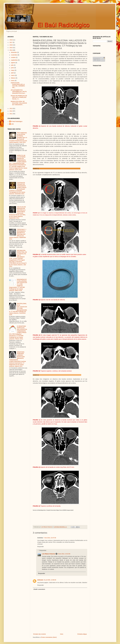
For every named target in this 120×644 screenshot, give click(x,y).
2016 (11, 45)
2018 (11, 40)
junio (13, 68)
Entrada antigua (82, 634)
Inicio (62, 634)
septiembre (14, 60)
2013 (11, 109)
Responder (41, 547)
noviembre (14, 55)
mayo (13, 70)
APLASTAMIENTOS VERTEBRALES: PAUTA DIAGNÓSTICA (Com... (19, 92)
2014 (11, 50)
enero (13, 81)
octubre (13, 57)
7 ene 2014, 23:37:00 (50, 538)
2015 (11, 48)
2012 (11, 111)
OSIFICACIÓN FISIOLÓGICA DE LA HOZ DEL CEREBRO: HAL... (18, 85)
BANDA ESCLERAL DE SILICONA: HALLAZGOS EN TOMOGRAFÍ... (19, 103)
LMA (12, 124)
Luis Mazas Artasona (49, 554)
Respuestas (43, 550)
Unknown (40, 580)
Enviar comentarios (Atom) (49, 637)
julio (12, 65)
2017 (11, 42)
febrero (13, 78)
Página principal (12, 31)
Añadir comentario (39, 589)
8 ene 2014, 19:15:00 (64, 554)
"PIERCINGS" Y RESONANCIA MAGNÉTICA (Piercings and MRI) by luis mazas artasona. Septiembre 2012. (18, 234)
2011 (11, 114)
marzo (13, 75)
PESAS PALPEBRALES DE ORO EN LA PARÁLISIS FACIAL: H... (19, 97)
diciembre (14, 52)
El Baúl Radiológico (17, 121)
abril (12, 73)
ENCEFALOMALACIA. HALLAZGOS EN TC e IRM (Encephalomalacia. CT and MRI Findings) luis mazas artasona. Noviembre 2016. (18, 309)
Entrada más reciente (40, 634)
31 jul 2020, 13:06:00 (50, 580)
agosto (13, 63)
